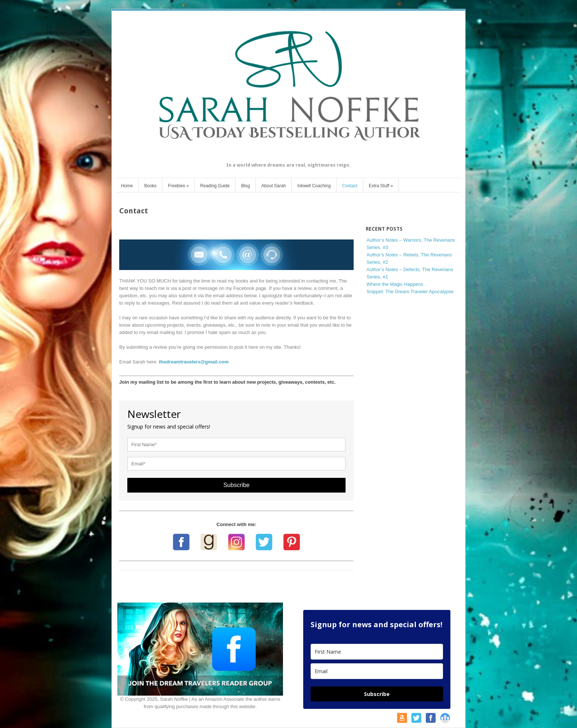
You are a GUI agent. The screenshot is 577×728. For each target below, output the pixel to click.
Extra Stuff (381, 186)
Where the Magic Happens (395, 284)
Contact (350, 186)
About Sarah (274, 186)
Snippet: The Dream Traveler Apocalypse (410, 292)
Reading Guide (215, 186)
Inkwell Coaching (314, 186)
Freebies (178, 186)
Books (150, 186)
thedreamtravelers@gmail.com (194, 362)
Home (127, 186)
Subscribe (236, 485)
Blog (245, 186)
